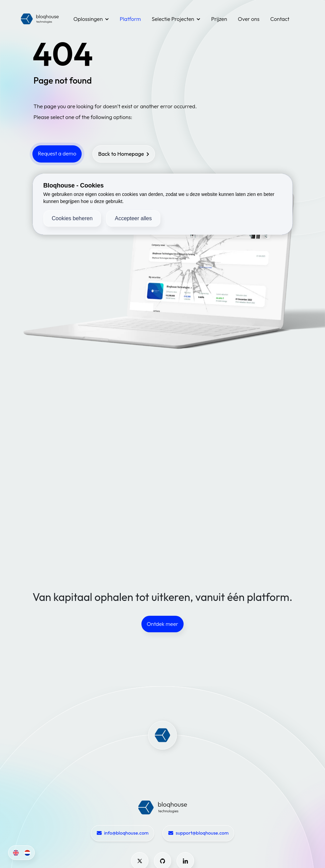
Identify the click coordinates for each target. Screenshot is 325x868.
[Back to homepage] (124, 154)
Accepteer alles (133, 218)
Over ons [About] (249, 19)
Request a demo (57, 153)
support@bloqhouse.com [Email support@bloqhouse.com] (198, 833)
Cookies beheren (72, 218)
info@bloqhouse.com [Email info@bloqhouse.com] (123, 833)
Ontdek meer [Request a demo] (162, 624)
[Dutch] (26, 853)
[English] (15, 853)
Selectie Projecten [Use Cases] (176, 19)
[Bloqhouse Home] (163, 807)
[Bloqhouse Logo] (40, 19)
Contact (280, 19)
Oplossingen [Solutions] (91, 19)
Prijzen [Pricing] (219, 19)
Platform (130, 19)
